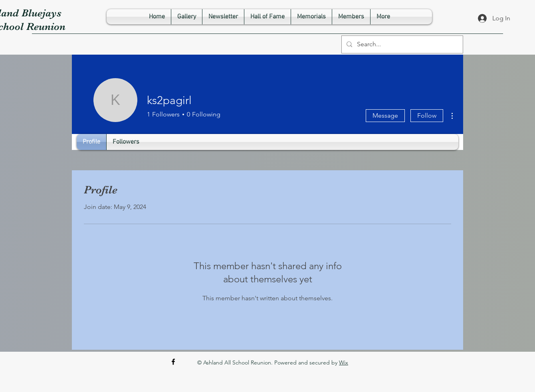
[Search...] (401, 44)
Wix (344, 362)
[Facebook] (173, 362)
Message (385, 115)
